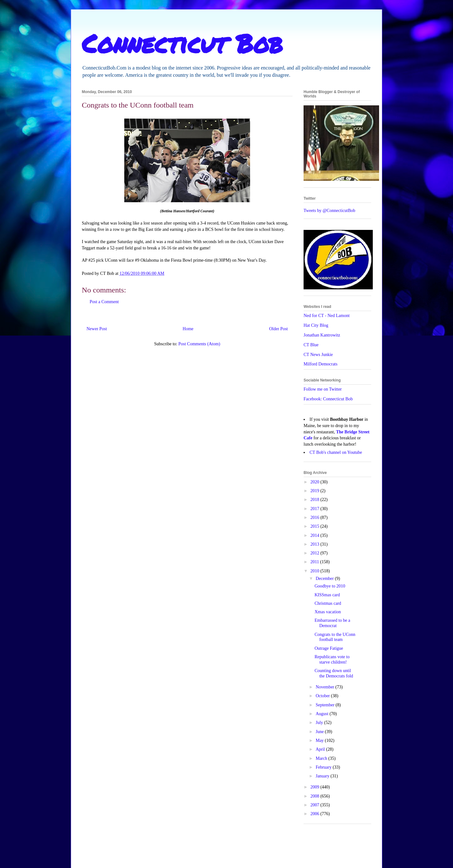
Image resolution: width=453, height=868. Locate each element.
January (323, 776)
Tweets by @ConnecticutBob (329, 211)
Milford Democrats (321, 364)
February (324, 767)
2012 (316, 553)
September (325, 705)
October (323, 696)
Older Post (279, 329)
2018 (316, 500)
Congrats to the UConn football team (335, 637)
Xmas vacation (328, 612)
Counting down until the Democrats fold (334, 673)
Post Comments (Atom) (199, 344)
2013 (316, 544)
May (320, 740)
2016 (316, 517)
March (322, 758)
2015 (316, 526)
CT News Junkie (318, 355)
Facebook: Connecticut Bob (328, 399)
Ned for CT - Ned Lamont (327, 316)
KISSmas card (327, 595)
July (320, 723)
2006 (316, 814)
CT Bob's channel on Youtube (336, 452)
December (325, 579)
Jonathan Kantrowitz (322, 335)
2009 (316, 787)
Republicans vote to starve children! (332, 659)
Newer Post (97, 329)
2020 (316, 482)
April (321, 749)
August (322, 714)
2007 (316, 805)
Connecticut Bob (182, 43)
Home (188, 329)
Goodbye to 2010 (330, 586)
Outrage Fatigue (329, 648)
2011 (315, 562)
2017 (316, 509)
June (320, 732)
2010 (316, 571)
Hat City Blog (316, 325)
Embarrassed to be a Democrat (332, 623)
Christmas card (328, 603)
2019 (316, 491)
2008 (316, 796)
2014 (316, 535)
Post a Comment (104, 302)
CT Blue (311, 345)
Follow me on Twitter (323, 389)
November (325, 687)
